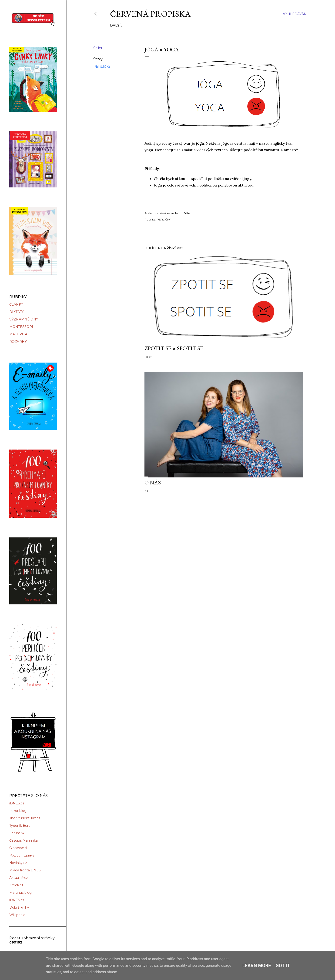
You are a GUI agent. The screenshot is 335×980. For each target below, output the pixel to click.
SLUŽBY (130, 25)
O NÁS (116, 25)
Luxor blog (18, 811)
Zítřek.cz (16, 885)
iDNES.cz (17, 803)
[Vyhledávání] (295, 14)
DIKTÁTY (17, 312)
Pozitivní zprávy (22, 855)
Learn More (257, 966)
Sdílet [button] (98, 48)
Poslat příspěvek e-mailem (162, 213)
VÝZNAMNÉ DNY (24, 319)
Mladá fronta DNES (25, 870)
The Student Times (25, 818)
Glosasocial (18, 848)
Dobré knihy (19, 907)
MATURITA (18, 334)
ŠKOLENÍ (171, 25)
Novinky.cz (18, 863)
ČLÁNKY (16, 304)
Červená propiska (150, 14)
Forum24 (17, 833)
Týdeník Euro (20, 826)
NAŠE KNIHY (150, 25)
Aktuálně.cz (19, 878)
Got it (283, 966)
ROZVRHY (18, 342)
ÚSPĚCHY (190, 25)
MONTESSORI (21, 327)
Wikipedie (17, 915)
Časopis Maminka (23, 840)
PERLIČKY (102, 67)
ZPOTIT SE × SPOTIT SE (174, 348)
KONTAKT (209, 25)
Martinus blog (20, 893)
